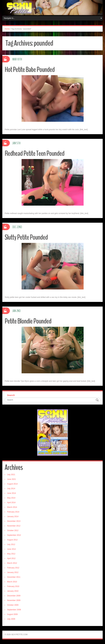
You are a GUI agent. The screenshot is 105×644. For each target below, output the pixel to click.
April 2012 (11, 558)
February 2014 (13, 512)
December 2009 (14, 596)
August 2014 (12, 484)
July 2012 (11, 544)
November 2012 (14, 526)
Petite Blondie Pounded (28, 321)
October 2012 (13, 530)
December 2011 (14, 577)
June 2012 (11, 549)
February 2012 (13, 568)
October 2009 (13, 605)
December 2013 (14, 521)
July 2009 (11, 619)
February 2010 (13, 586)
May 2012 (11, 554)
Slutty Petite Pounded (26, 237)
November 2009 (14, 600)
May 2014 (11, 498)
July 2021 (11, 475)
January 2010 (13, 591)
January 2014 (13, 517)
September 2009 (14, 610)
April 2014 (11, 503)
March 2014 (12, 507)
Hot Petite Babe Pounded (30, 70)
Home (7, 29)
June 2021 (11, 479)
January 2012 (13, 572)
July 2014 (11, 489)
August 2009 (12, 614)
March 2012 (12, 563)
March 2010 (12, 582)
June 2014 (11, 493)
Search (11, 395)
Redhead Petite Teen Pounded (35, 154)
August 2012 (12, 540)
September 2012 (14, 535)
